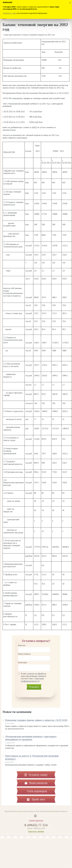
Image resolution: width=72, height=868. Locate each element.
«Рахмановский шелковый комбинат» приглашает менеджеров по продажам (31, 738)
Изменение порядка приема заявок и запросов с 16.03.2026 (36, 720)
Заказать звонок (36, 832)
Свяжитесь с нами (9, 13)
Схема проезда (36, 821)
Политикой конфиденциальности (32, 680)
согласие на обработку (37, 674)
